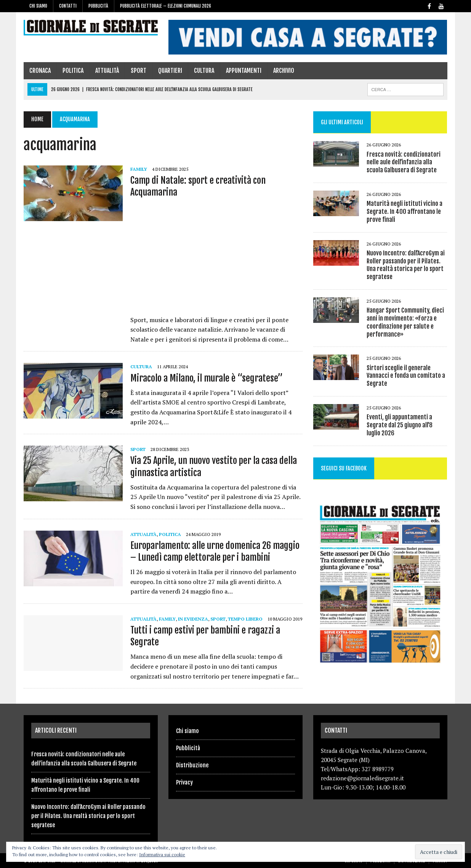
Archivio (284, 71)
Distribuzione (192, 765)
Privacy (184, 782)
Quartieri (170, 71)
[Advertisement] (216, 259)
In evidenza (193, 619)
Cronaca (40, 71)
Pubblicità (98, 6)
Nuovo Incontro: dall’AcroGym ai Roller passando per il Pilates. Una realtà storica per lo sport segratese (406, 265)
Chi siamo (38, 6)
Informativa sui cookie (162, 854)
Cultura (204, 71)
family (139, 169)
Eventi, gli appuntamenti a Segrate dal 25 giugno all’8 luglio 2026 (407, 425)
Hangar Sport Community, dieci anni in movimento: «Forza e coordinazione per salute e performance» (405, 322)
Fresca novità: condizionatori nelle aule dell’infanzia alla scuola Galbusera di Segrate (404, 162)
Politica (73, 71)
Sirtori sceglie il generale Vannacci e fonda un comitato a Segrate (406, 376)
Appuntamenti (244, 71)
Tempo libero (245, 619)
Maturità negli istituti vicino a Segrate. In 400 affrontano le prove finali (405, 212)
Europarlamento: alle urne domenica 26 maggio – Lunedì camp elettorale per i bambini (215, 551)
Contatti (68, 6)
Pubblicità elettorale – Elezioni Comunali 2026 (166, 6)
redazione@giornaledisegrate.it (362, 778)
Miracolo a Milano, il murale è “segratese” (207, 378)
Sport (139, 71)
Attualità (107, 71)
